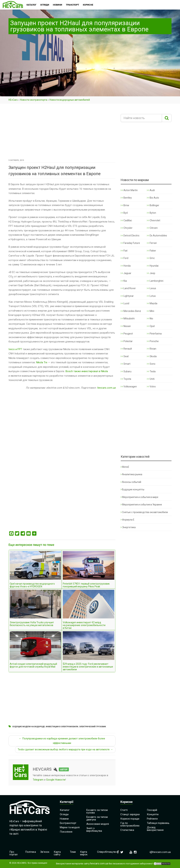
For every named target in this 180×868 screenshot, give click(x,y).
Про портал (13, 853)
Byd (124, 213)
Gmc (151, 258)
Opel (151, 326)
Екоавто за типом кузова (97, 811)
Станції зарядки (130, 814)
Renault (126, 349)
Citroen (152, 228)
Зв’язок (45, 852)
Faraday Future (130, 243)
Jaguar (126, 273)
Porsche (153, 341)
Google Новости (56, 780)
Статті (124, 810)
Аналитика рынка (131, 474)
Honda (126, 266)
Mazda (152, 303)
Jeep (151, 273)
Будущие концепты (132, 489)
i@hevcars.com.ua (160, 852)
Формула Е (128, 520)
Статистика (127, 830)
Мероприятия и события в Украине (141, 505)
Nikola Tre (42, 362)
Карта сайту (57, 853)
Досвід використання (155, 829)
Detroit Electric (130, 236)
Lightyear (127, 296)
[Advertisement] (62, 132)
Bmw (125, 205)
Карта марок (84, 853)
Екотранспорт (68, 823)
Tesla (151, 371)
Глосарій (152, 810)
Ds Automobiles (157, 236)
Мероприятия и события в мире (140, 497)
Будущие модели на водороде (29, 727)
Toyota (126, 379)
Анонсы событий (131, 482)
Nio (150, 318)
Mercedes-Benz (131, 311)
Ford (125, 258)
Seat (125, 356)
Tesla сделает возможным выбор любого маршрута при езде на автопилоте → (65, 749)
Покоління (66, 832)
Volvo (151, 387)
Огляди (64, 814)
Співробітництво (107, 852)
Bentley (126, 198)
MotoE (125, 467)
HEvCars (13, 100)
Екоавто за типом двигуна (97, 818)
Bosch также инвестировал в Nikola (87, 371)
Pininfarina (154, 334)
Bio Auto (153, 198)
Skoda (152, 356)
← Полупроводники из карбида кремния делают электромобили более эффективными (62, 741)
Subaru (126, 371)
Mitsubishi (128, 318)
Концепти (153, 814)
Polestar (127, 341)
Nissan (126, 326)
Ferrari (152, 243)
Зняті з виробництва (94, 830)
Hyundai (153, 266)
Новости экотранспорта (34, 100)
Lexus (151, 288)
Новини (64, 819)
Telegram (38, 780)
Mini (151, 311)
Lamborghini (155, 281)
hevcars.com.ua (106, 388)
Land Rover (128, 288)
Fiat (124, 251)
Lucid (125, 303)
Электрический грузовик (93, 727)
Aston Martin (129, 190)
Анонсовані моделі (98, 824)
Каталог (65, 810)
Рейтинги (152, 819)
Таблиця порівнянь (158, 823)
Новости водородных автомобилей (70, 100)
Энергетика (128, 527)
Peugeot (127, 334)
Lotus (151, 296)
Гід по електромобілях (130, 824)
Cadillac (126, 220)
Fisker (151, 251)
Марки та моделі (70, 827)
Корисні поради (130, 819)
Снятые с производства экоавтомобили (144, 512)
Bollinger (153, 205)
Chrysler (127, 228)
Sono (151, 364)
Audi (151, 190)
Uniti (151, 379)
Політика (31, 852)
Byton (151, 213)
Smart (126, 364)
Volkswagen (129, 387)
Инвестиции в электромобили (62, 727)
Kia (124, 281)
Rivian (152, 349)
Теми (73, 852)
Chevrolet (154, 220)
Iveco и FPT (15, 349)
